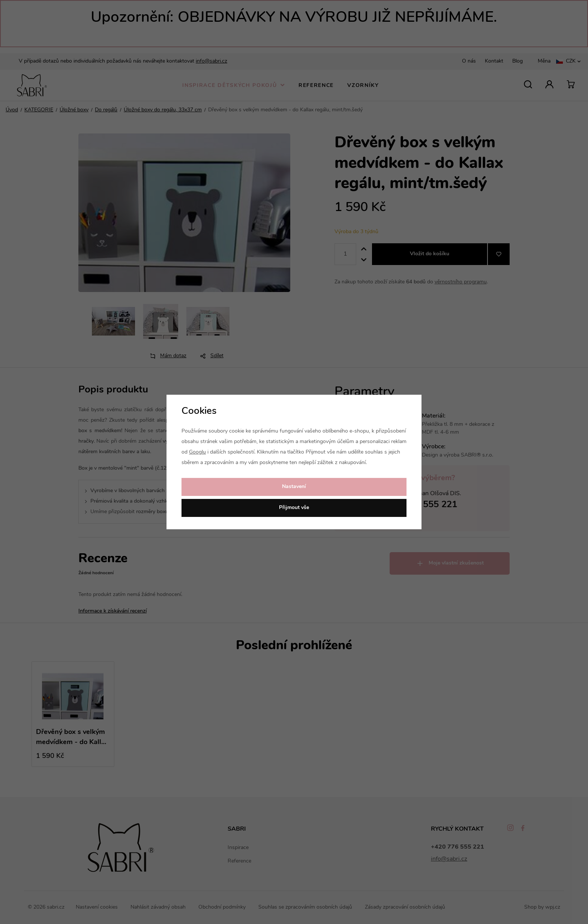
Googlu (197, 452)
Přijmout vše (294, 508)
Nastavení (294, 487)
